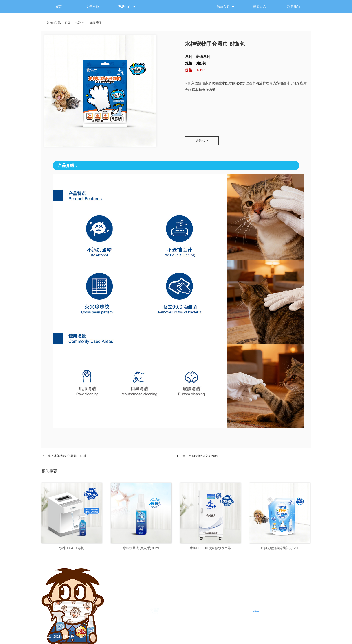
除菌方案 (223, 7)
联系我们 (294, 7)
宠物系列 (95, 23)
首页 (58, 7)
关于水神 (92, 7)
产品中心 (124, 7)
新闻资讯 (260, 7)
